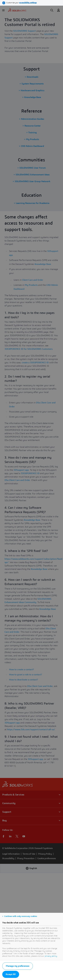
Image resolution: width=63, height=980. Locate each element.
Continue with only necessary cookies (21, 916)
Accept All (11, 974)
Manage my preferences (18, 966)
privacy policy (51, 956)
